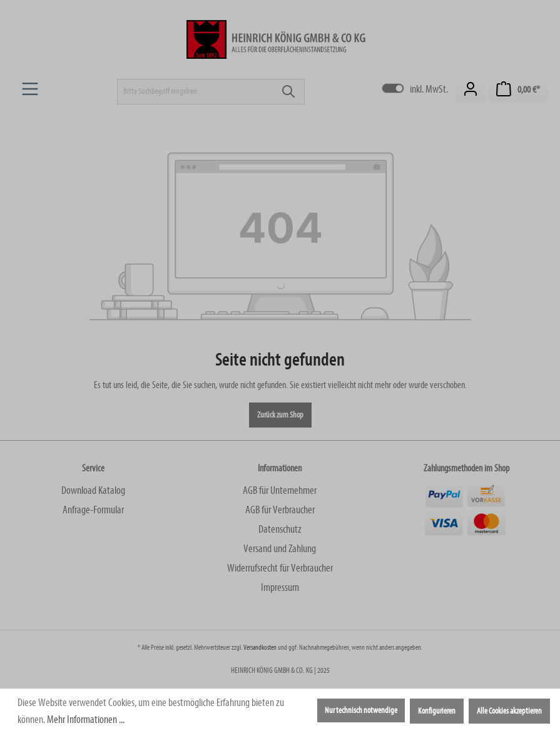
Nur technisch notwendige (361, 710)
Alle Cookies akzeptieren (509, 711)
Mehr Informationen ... (86, 720)
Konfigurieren (437, 711)
